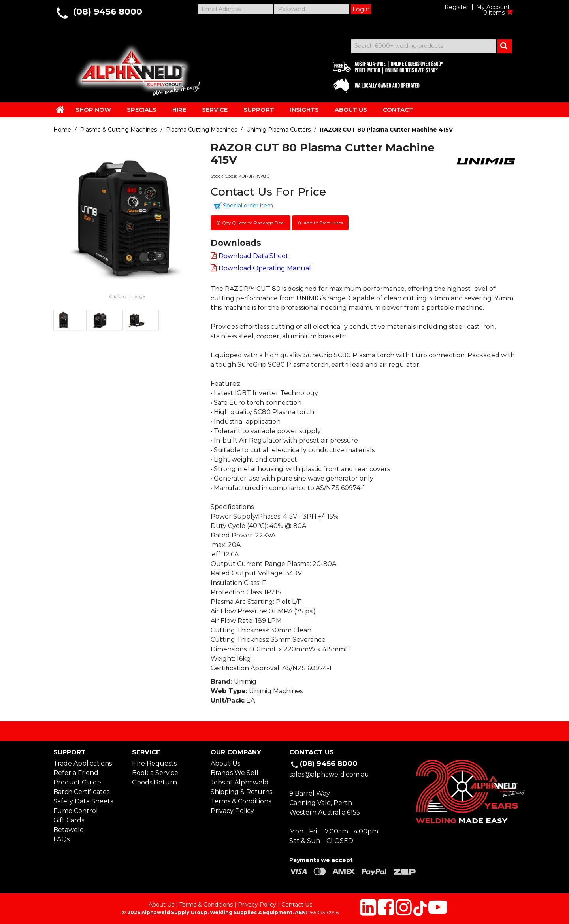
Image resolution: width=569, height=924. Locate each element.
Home (62, 130)
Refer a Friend (76, 772)
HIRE (179, 110)
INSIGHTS (304, 110)
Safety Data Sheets (83, 801)
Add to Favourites (324, 222)
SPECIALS (142, 110)
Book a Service (155, 772)
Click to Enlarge (127, 296)
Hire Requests (154, 763)
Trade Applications (83, 763)
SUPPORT (259, 110)
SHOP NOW (93, 110)
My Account (493, 7)
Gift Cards (69, 820)
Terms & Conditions (241, 801)
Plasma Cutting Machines (202, 130)
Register (456, 7)
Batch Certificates (81, 791)
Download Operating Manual (265, 268)
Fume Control (76, 810)
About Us (225, 763)
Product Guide (77, 782)
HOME (60, 109)
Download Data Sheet (253, 256)
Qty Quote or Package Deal (253, 222)
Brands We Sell (235, 772)
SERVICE (215, 110)
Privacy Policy (232, 810)
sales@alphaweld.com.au (329, 774)
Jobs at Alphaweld (240, 782)
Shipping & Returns (241, 791)
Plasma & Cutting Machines (119, 130)
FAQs (61, 839)
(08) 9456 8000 (108, 12)
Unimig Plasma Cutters (278, 130)
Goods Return (154, 782)
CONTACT (398, 110)
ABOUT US (351, 110)
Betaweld (69, 829)
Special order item (248, 206)
